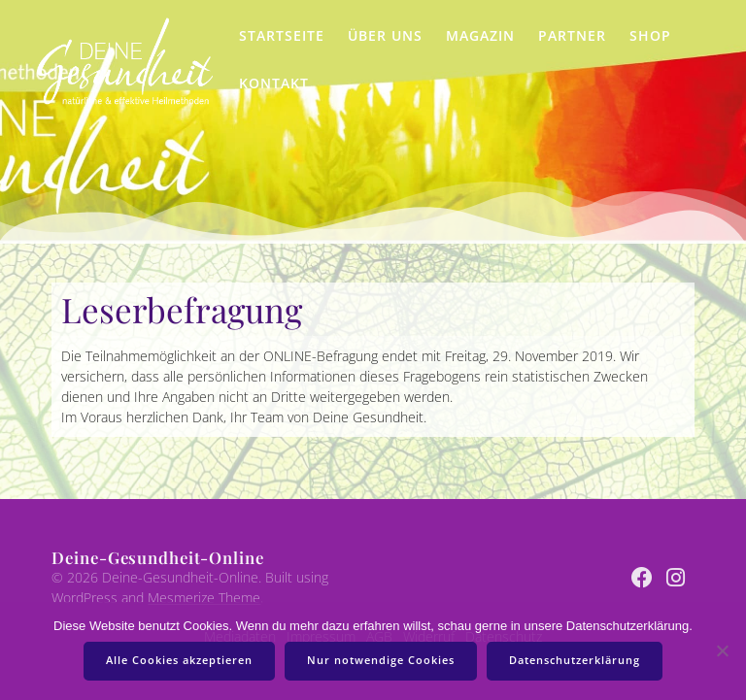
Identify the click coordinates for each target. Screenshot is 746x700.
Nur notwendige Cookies (381, 660)
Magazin (480, 35)
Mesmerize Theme (204, 598)
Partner (572, 35)
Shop (650, 35)
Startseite (282, 35)
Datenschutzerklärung (575, 660)
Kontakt (274, 83)
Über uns (385, 35)
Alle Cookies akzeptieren (179, 660)
